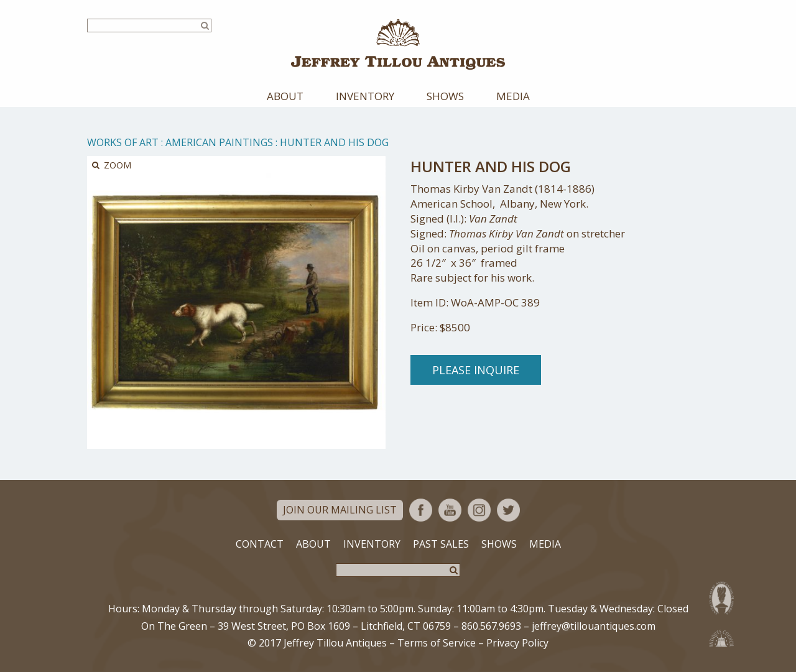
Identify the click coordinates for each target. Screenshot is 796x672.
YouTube (450, 510)
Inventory (365, 96)
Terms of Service (437, 643)
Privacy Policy (517, 643)
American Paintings (219, 142)
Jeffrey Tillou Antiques (398, 44)
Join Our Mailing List (340, 510)
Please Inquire (476, 370)
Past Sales (441, 544)
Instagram (479, 510)
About (285, 96)
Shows (445, 96)
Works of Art (123, 142)
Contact (260, 544)
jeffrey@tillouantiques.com (594, 626)
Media (513, 96)
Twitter (508, 510)
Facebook (421, 510)
